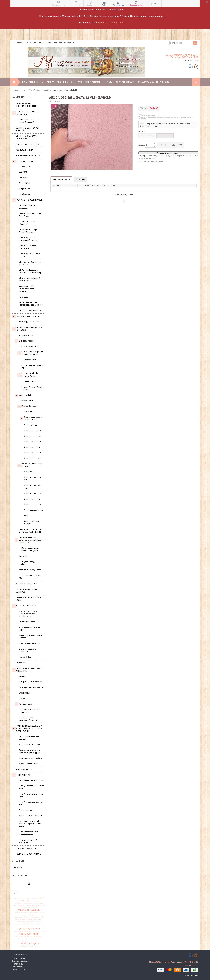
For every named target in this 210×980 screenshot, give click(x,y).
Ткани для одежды (20, 961)
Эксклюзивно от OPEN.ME (28, 144)
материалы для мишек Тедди (24, 915)
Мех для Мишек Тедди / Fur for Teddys (27, 329)
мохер (16, 917)
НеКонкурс (23, 297)
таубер (38, 931)
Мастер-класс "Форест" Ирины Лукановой (29, 121)
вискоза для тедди (20, 905)
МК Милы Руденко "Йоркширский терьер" (26, 105)
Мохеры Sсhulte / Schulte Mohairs (30, 465)
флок (19, 941)
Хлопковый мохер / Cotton (30, 570)
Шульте (23, 899)
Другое (22, 699)
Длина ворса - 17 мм (33, 505)
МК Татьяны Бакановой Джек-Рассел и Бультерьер (30, 271)
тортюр (27, 939)
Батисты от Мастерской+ (112, 23)
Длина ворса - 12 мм (33, 453)
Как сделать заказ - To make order (153, 82)
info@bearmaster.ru (190, 965)
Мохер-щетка (30, 412)
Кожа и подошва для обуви (30, 758)
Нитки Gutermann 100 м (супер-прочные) (29, 833)
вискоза (26, 901)
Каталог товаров (33, 82)
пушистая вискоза (20, 931)
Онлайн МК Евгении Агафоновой (27, 247)
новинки (27, 926)
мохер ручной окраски (24, 922)
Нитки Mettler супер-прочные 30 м (31, 803)
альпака (29, 899)
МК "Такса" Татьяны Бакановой (27, 207)
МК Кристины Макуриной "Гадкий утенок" (29, 279)
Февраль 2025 (25, 189)
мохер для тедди (37, 920)
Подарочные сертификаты (29, 854)
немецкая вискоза (21, 924)
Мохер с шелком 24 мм (34, 510)
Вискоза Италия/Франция (26, 316)
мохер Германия (25, 917)
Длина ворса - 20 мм (33, 436)
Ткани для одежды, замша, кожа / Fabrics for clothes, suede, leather (27, 729)
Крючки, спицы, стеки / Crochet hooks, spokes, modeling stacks (29, 614)
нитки (41, 924)
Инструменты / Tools (24, 606)
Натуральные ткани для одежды (29, 738)
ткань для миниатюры (23, 937)
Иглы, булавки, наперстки (30, 643)
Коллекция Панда (24, 150)
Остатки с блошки (23, 161)
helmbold (16, 899)
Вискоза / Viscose (24, 341)
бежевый (19, 901)
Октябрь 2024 (24, 194)
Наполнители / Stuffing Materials (27, 591)
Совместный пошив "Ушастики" (27, 223)
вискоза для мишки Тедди (34, 903)
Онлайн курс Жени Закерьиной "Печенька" (29, 239)
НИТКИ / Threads (22, 775)
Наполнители (18, 967)
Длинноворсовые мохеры (32, 522)
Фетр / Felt (23, 556)
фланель (41, 939)
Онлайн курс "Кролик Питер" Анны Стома (31, 215)
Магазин (16, 90)
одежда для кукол (29, 929)
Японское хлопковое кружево (30, 711)
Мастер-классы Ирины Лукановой (25, 113)
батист (41, 898)
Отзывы (109, 82)
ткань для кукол (29, 934)
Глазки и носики (19, 970)
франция (24, 941)
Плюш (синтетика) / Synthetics (27, 563)
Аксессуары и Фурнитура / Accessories (27, 670)
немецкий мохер (33, 924)
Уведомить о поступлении (168, 153)
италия (23, 908)
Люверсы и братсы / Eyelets (31, 682)
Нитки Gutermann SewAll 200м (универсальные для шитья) (30, 824)
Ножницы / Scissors (27, 622)
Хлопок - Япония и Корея (29, 745)
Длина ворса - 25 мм (33, 431)
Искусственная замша (28, 764)
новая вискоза (18, 926)
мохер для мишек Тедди (23, 920)
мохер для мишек (38, 917)
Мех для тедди (18, 958)
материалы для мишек (36, 913)
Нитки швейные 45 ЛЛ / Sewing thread (29, 841)
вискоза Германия (36, 901)
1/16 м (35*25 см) (165, 136)
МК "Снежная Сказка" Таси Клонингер (30, 263)
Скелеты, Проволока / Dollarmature (28, 650)
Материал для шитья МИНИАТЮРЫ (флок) (30, 549)
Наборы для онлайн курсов (27, 200)
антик (34, 899)
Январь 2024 (24, 183)
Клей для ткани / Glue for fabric (29, 629)
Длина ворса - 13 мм (33, 447)
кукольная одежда (29, 910)
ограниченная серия (37, 926)
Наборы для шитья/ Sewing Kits (30, 577)
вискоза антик (20, 903)
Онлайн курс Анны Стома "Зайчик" (29, 255)
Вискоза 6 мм (30, 360)
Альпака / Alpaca (26, 335)
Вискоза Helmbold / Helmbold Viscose (28, 375)
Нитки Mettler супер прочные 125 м (31, 795)
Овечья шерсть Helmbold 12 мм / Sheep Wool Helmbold (30, 531)
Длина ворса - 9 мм (32, 458)
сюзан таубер (31, 931)
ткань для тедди (19, 939)
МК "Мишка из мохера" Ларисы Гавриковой (28, 231)
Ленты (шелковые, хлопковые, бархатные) (29, 719)
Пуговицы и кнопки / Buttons (31, 687)
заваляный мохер (38, 905)
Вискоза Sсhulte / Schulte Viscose (32, 388)
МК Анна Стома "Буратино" (30, 311)
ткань (43, 931)
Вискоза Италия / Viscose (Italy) (32, 367)
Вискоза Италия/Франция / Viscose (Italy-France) (30, 353)
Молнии (22, 676)
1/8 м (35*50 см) (147, 136)
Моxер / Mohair (23, 395)
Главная (19, 43)
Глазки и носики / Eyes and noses (29, 599)
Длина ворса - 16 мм (33, 442)
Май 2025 (23, 172)
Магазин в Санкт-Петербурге (61, 43)
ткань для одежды (37, 937)
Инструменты (18, 964)
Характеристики (61, 180)
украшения (34, 939)
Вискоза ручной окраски (29, 322)
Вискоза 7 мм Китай (30, 346)
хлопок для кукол (29, 944)
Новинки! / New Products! (31, 90)
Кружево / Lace (23, 704)
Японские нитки (25, 810)
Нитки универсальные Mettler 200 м (31, 787)
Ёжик (26, 516)
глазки (29, 905)
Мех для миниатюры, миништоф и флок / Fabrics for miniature (28, 540)
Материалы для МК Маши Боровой (28, 129)
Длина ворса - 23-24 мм (33, 487)
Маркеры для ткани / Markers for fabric (31, 637)
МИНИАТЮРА (21, 663)
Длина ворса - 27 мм (33, 493)
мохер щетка (37, 922)
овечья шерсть (157, 162)
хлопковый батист (34, 941)
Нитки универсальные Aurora (31, 780)
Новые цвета (30, 381)
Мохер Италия (27, 401)
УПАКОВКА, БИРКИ (24, 769)
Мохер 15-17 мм (31, 425)
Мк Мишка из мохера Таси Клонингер (26, 137)
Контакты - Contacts (125, 82)
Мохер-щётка (30, 472)
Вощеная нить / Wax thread (30, 816)
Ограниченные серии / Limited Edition (32, 418)
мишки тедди (39, 915)
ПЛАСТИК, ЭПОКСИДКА (26, 848)
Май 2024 (23, 178)
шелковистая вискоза (29, 946)
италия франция (32, 908)
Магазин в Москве (35, 43)
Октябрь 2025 (24, 167)
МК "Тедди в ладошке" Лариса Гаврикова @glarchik (31, 304)
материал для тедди (21, 913)
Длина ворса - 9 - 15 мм (32, 479)
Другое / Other (25, 657)
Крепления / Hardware (27, 584)
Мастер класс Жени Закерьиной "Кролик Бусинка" (27, 289)
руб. (153, 4)
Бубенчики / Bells (26, 693)
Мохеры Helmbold (27, 406)
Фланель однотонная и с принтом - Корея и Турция (29, 751)
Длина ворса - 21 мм (33, 499)
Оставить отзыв (56, 102)
